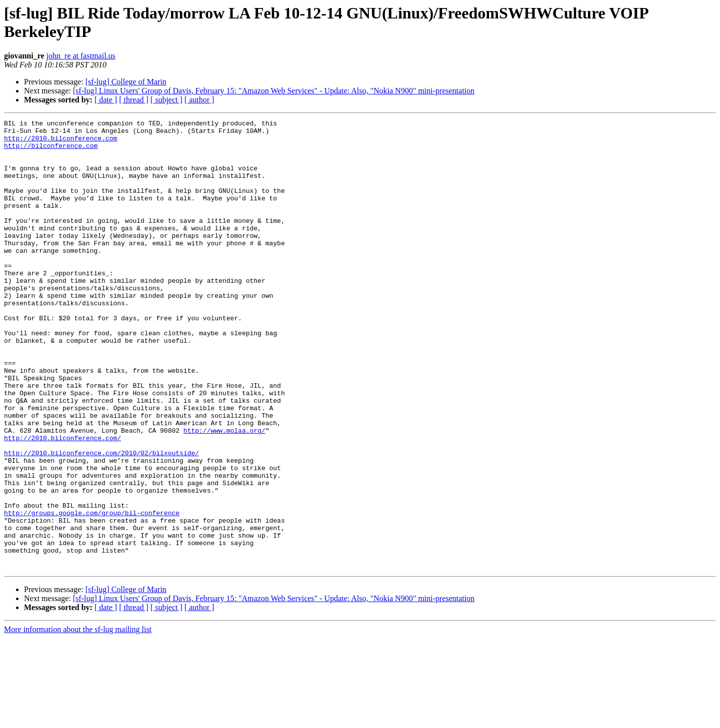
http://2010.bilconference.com (60, 142)
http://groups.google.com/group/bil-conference (92, 592)
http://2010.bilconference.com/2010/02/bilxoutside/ (101, 520)
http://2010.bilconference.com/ (62, 502)
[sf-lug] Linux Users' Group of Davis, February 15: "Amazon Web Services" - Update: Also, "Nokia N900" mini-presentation (274, 91)
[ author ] (199, 100)
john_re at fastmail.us (81, 56)
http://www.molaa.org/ (224, 493)
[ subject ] (166, 100)
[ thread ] (134, 100)
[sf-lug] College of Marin (126, 82)
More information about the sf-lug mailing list (78, 719)
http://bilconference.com (51, 151)
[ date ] (106, 100)
